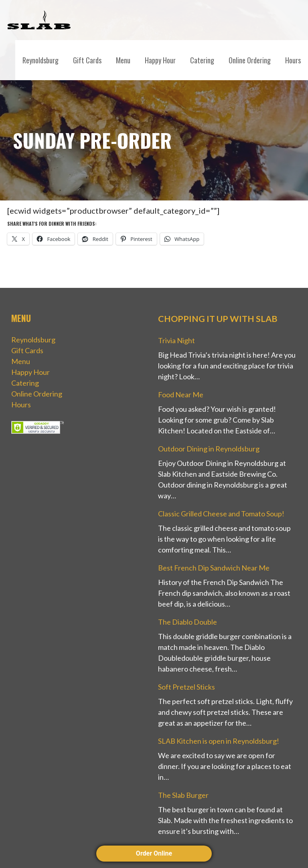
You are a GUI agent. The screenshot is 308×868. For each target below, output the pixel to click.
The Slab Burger (183, 795)
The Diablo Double (187, 622)
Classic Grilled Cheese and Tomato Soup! (221, 514)
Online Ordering (250, 60)
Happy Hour (160, 60)
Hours (293, 60)
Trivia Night (176, 340)
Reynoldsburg (41, 60)
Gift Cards (87, 60)
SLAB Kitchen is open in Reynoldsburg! (219, 741)
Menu (123, 60)
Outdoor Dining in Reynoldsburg (209, 449)
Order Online (154, 853)
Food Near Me (181, 395)
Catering (202, 60)
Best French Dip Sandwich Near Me (214, 568)
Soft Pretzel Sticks (186, 687)
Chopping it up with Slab (218, 319)
